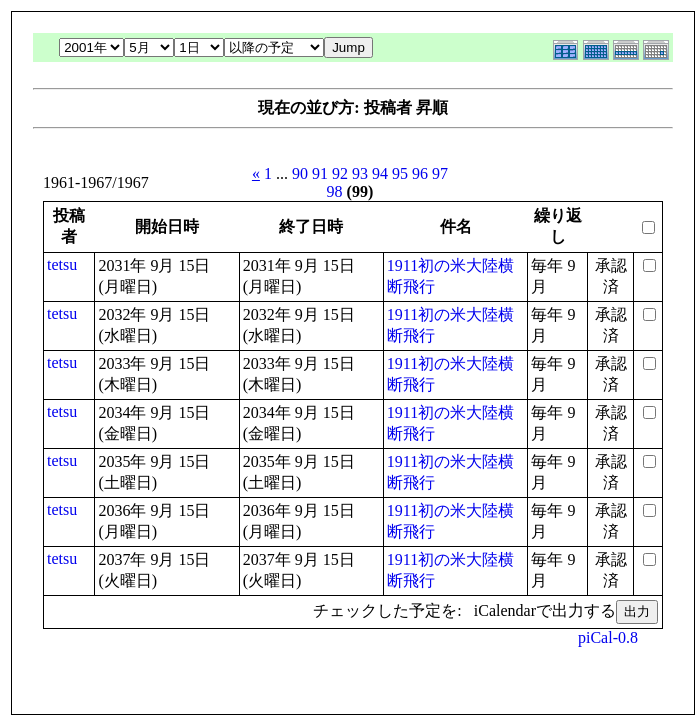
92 (340, 173)
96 (420, 173)
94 (380, 173)
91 (320, 173)
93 (360, 173)
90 (300, 173)
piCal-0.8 (608, 637)
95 (400, 173)
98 (335, 191)
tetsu (62, 264)
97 (440, 173)
